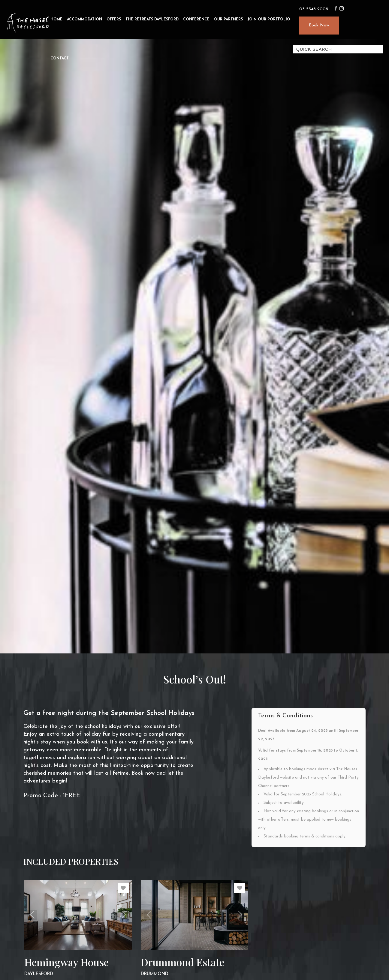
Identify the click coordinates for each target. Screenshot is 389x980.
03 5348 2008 (314, 9)
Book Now (319, 25)
